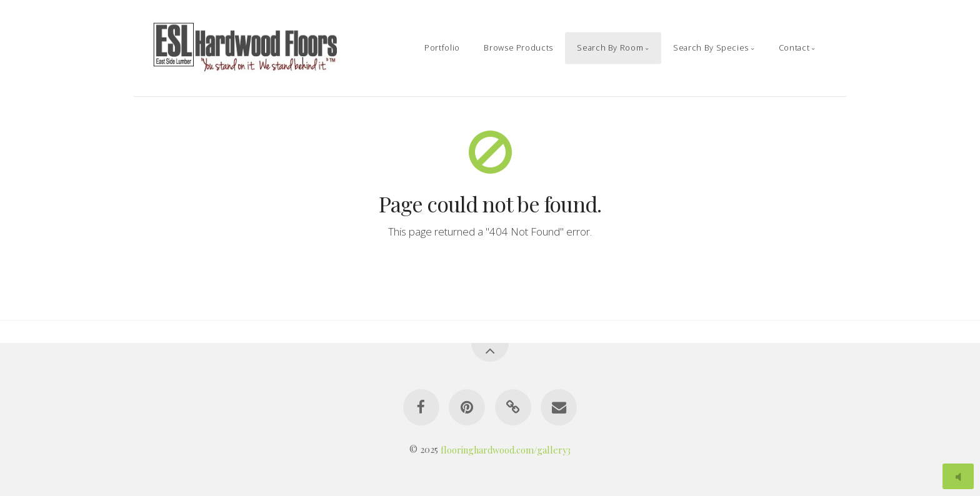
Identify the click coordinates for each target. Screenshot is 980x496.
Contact (794, 47)
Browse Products (518, 47)
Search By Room (610, 47)
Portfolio (442, 47)
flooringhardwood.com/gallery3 (506, 449)
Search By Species (711, 47)
